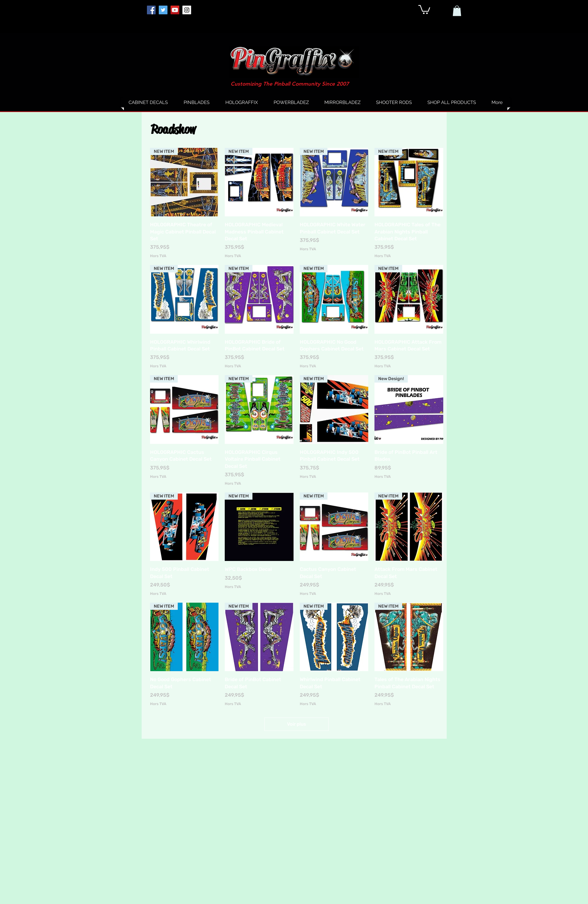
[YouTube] (175, 10)
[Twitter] (163, 10)
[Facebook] (151, 10)
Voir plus (296, 724)
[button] (424, 9)
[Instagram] (187, 10)
